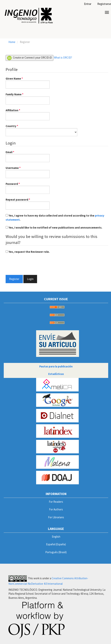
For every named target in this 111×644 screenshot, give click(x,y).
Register (14, 279)
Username (28, 172)
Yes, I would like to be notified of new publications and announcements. (54, 228)
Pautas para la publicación (56, 366)
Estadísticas (56, 374)
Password (28, 188)
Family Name (28, 98)
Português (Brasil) (56, 552)
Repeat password (28, 204)
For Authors (56, 509)
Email (28, 156)
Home (12, 42)
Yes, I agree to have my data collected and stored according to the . (55, 217)
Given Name (28, 83)
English (56, 537)
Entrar (88, 4)
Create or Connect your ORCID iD (29, 58)
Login (30, 279)
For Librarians (56, 517)
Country (41, 130)
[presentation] (34, 265)
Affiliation (28, 114)
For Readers (56, 502)
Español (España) (56, 544)
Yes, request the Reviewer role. (28, 252)
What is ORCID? (63, 58)
